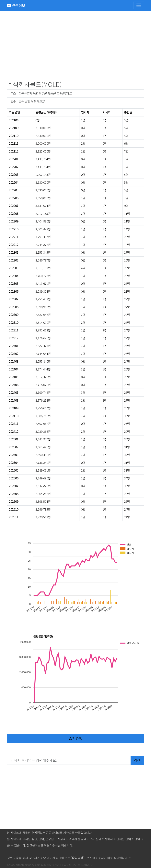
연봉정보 (16, 5)
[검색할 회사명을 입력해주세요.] (69, 760)
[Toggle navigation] (139, 5)
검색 (137, 760)
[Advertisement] (75, 47)
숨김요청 (75, 738)
